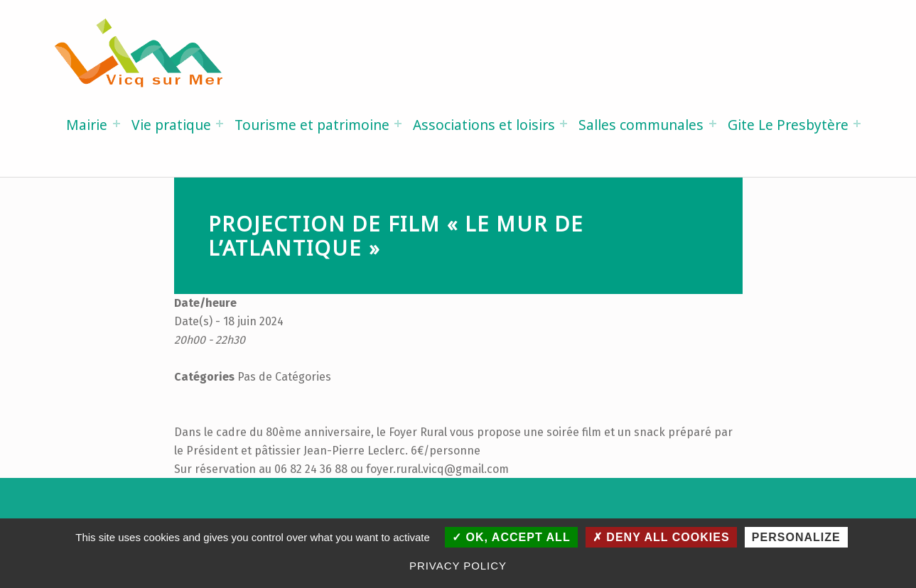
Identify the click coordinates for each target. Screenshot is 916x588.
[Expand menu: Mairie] (117, 124)
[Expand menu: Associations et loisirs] (564, 124)
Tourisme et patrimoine (312, 125)
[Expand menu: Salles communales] (713, 124)
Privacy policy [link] (458, 566)
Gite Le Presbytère (788, 125)
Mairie (87, 125)
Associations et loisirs (484, 125)
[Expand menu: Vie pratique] (220, 124)
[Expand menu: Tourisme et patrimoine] (398, 124)
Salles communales (641, 125)
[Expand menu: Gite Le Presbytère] (857, 124)
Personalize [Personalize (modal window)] (796, 537)
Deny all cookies (661, 537)
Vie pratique (171, 125)
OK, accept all (511, 537)
